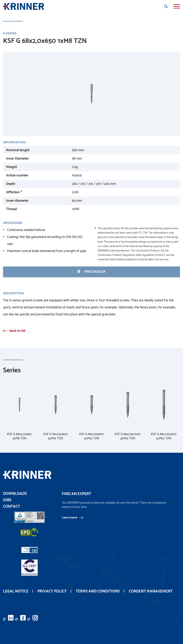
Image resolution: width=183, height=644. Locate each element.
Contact (12, 507)
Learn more (70, 518)
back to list (17, 331)
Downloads (15, 494)
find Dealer (91, 272)
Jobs (7, 500)
